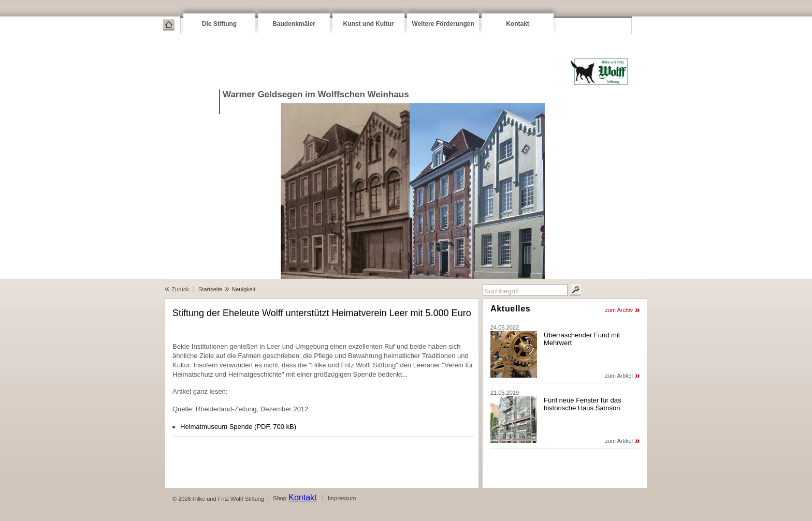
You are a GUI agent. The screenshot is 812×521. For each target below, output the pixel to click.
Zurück (180, 289)
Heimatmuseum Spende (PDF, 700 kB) (238, 427)
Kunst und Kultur (369, 24)
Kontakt (518, 24)
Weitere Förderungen (443, 24)
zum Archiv (619, 310)
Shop (280, 498)
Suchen (575, 290)
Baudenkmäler (294, 24)
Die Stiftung (219, 24)
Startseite (169, 25)
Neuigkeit (243, 289)
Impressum (342, 498)
